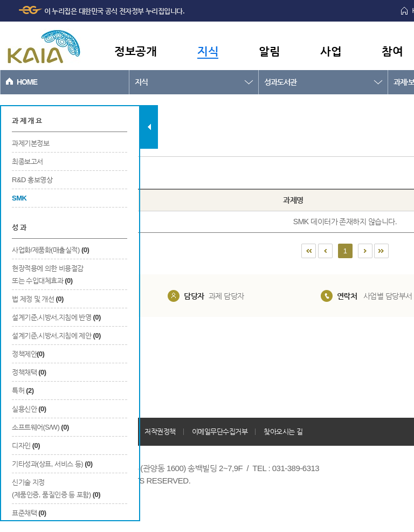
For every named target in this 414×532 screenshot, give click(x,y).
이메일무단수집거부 (220, 431)
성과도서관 (280, 82)
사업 (331, 51)
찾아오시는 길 (283, 431)
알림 (269, 51)
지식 (208, 51)
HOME (27, 82)
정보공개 (135, 51)
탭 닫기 (149, 127)
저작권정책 (160, 431)
